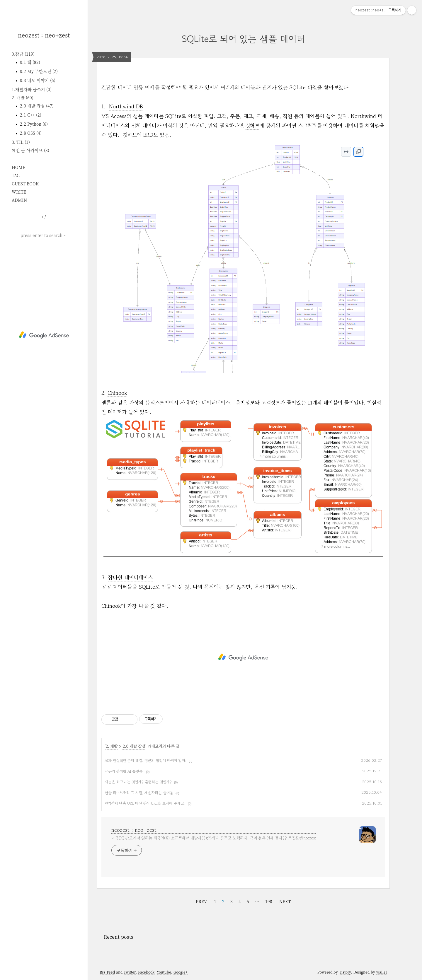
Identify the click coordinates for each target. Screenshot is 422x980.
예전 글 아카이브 (30, 150)
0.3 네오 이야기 (37, 80)
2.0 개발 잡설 (36, 106)
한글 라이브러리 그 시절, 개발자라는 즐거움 (139, 793)
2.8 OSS (30, 133)
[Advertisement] (44, 335)
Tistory (345, 972)
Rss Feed (107, 972)
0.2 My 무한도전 (38, 71)
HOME (18, 167)
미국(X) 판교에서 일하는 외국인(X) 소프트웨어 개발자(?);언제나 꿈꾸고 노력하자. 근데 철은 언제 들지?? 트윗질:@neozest (214, 838)
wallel (382, 972)
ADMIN (19, 200)
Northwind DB (126, 106)
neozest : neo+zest (44, 35)
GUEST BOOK (25, 184)
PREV (201, 902)
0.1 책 (29, 62)
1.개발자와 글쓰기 (32, 89)
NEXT (285, 902)
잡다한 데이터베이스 (130, 577)
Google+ (181, 972)
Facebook (146, 972)
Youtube (164, 972)
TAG (16, 175)
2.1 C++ (30, 115)
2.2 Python (33, 124)
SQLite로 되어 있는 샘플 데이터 (243, 39)
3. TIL (21, 142)
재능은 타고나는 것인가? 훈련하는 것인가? (138, 782)
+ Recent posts (116, 937)
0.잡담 (23, 54)
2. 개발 (23, 98)
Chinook (117, 393)
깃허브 (252, 125)
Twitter (130, 972)
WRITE (19, 192)
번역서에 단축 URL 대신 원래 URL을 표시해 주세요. (145, 803)
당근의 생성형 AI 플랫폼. (124, 771)
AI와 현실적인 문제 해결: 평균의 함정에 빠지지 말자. (146, 760)
